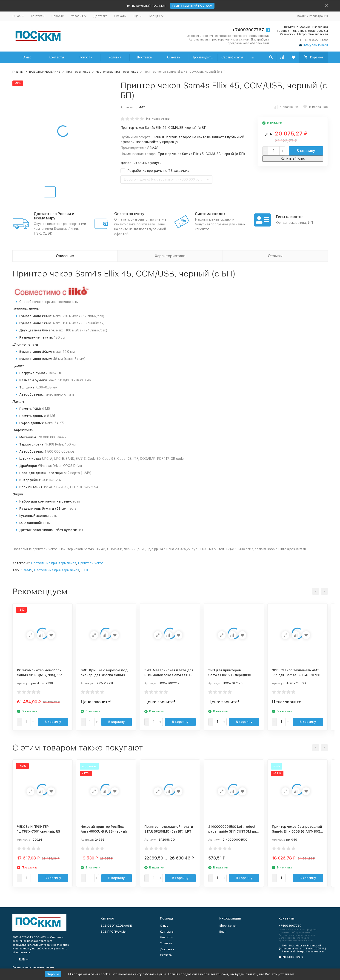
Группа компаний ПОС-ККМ (192, 6)
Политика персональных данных (33, 967)
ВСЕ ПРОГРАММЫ (114, 932)
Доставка (100, 16)
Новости (58, 16)
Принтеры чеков (78, 72)
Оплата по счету (129, 214)
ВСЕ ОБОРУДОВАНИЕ (45, 72)
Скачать (120, 16)
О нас (27, 57)
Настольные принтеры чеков (117, 72)
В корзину (306, 151)
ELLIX (85, 570)
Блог (223, 932)
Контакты (38, 16)
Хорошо (53, 974)
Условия (115, 57)
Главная (18, 72)
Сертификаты (232, 57)
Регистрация (318, 16)
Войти (302, 16)
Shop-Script (228, 926)
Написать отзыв (158, 119)
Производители (204, 57)
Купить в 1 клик (293, 158)
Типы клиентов (289, 217)
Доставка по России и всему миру (54, 216)
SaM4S (27, 570)
